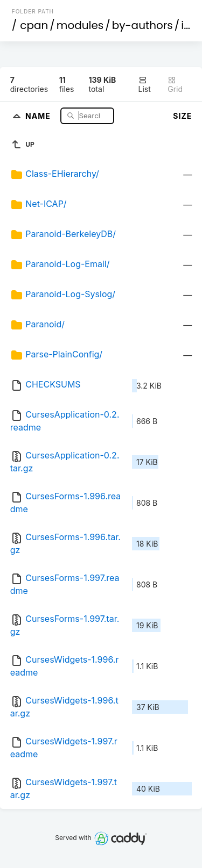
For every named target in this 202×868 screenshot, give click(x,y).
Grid (175, 85)
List (145, 85)
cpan (34, 25)
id (186, 25)
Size (182, 116)
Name (39, 115)
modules (80, 25)
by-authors (142, 25)
